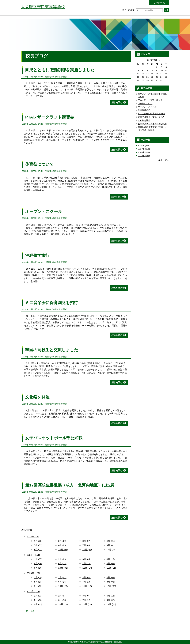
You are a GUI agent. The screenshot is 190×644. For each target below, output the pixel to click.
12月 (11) (111, 568)
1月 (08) (38, 541)
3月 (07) (86, 541)
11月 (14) (87, 604)
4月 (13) (111, 596)
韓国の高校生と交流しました (52, 350)
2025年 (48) (33, 537)
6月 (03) (62, 545)
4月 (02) (111, 577)
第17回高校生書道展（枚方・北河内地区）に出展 (70, 485)
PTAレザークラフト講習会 (50, 117)
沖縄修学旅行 (37, 255)
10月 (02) (63, 550)
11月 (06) (87, 550)
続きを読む (117, 102)
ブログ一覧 (159, 3)
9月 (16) (38, 568)
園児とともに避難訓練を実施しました (60, 70)
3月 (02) (86, 577)
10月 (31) (63, 568)
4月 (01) (111, 541)
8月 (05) (111, 563)
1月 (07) (38, 559)
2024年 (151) (33, 555)
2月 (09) (62, 541)
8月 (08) (111, 582)
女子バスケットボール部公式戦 (54, 438)
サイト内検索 (142, 10)
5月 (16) (38, 600)
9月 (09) (38, 586)
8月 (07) (111, 600)
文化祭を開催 (37, 397)
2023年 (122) (33, 573)
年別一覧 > (29, 611)
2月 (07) (62, 577)
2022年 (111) (33, 591)
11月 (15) (87, 586)
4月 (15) (111, 559)
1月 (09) (38, 577)
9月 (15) (38, 604)
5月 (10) (38, 563)
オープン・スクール (44, 211)
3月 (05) (86, 559)
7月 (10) (86, 582)
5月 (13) (38, 582)
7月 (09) (86, 545)
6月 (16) (62, 582)
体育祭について (40, 164)
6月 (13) (62, 563)
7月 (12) (86, 563)
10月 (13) (63, 604)
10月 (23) (63, 586)
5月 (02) (38, 545)
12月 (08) (111, 586)
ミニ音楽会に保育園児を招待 (52, 303)
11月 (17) (87, 568)
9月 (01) (38, 550)
